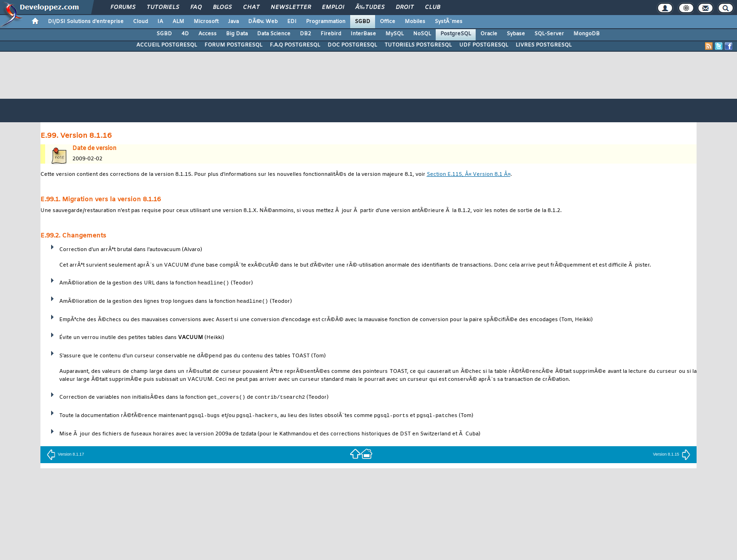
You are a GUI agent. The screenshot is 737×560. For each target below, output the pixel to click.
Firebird (331, 34)
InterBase (363, 34)
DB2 (306, 34)
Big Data (237, 34)
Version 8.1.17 (65, 454)
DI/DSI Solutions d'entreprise (86, 22)
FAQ (196, 8)
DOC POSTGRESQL (352, 45)
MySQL (395, 34)
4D (185, 34)
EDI (292, 22)
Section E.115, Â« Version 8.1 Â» (469, 175)
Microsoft (206, 22)
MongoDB (587, 34)
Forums (123, 8)
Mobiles (415, 22)
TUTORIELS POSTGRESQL (418, 45)
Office (388, 22)
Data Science (274, 34)
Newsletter (291, 8)
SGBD (363, 22)
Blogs (222, 8)
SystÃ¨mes (449, 22)
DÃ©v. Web (263, 22)
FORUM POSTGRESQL (233, 45)
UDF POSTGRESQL (484, 45)
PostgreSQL (456, 34)
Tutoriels (163, 8)
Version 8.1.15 (672, 454)
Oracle (489, 34)
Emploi (333, 8)
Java (233, 22)
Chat (251, 8)
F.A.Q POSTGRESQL (295, 45)
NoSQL (422, 34)
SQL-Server (549, 34)
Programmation (326, 22)
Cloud (141, 22)
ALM (178, 22)
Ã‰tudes (370, 8)
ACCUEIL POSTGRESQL (167, 45)
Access (208, 34)
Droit (405, 8)
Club (432, 8)
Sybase (516, 34)
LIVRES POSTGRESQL (544, 45)
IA (160, 22)
